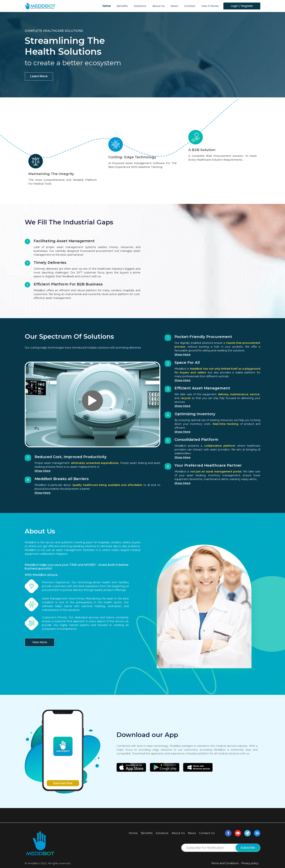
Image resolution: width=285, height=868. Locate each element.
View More (40, 642)
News (174, 6)
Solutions (140, 6)
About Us (159, 6)
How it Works (210, 6)
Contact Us (207, 833)
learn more (41, 76)
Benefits (122, 6)
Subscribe (248, 848)
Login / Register (242, 6)
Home (107, 6)
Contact (190, 6)
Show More (43, 471)
